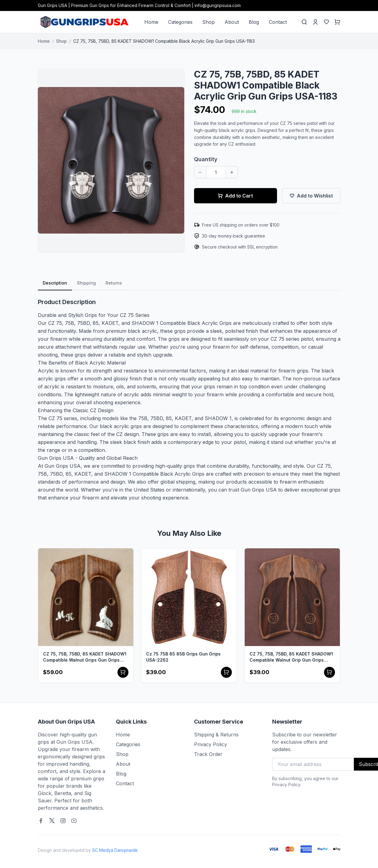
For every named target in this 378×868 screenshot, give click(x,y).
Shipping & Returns (216, 735)
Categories (180, 22)
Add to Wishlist (311, 196)
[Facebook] (41, 821)
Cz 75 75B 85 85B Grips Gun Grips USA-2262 (183, 657)
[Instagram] (63, 821)
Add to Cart (235, 196)
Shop (209, 22)
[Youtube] (74, 821)
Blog (254, 22)
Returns (114, 283)
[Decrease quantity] (200, 172)
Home (151, 22)
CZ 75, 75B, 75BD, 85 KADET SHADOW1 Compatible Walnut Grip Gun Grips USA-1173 (291, 657)
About (232, 22)
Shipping (86, 283)
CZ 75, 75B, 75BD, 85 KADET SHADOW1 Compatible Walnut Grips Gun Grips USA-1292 (85, 657)
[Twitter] (52, 821)
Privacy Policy (211, 744)
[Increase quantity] (232, 172)
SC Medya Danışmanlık (115, 850)
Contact (278, 22)
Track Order (208, 754)
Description (55, 283)
